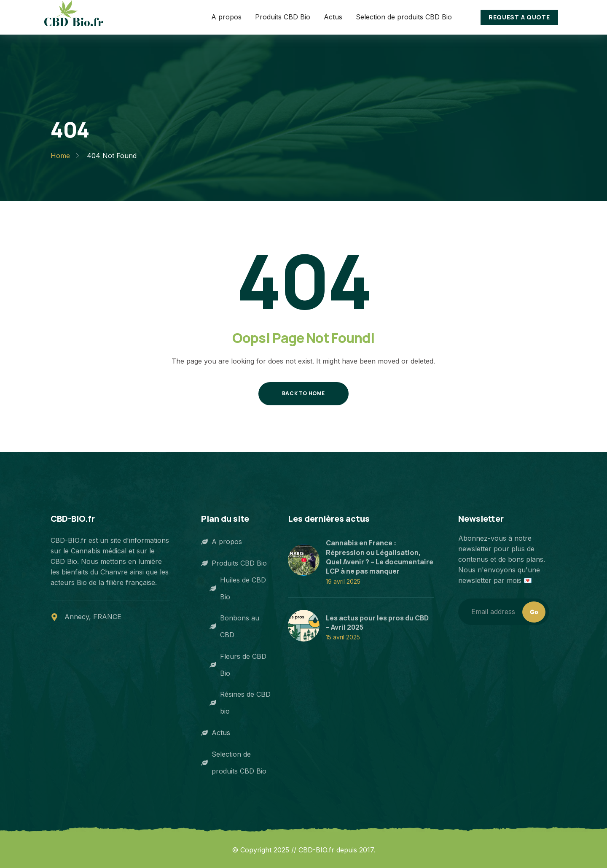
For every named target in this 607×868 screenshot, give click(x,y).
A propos (222, 542)
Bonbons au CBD (234, 626)
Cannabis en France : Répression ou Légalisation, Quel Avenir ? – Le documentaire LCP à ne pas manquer (380, 557)
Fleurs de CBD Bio (238, 665)
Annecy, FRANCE (93, 617)
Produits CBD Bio (234, 563)
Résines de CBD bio (240, 703)
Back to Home (303, 393)
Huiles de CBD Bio (238, 588)
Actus (216, 733)
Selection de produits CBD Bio (234, 763)
